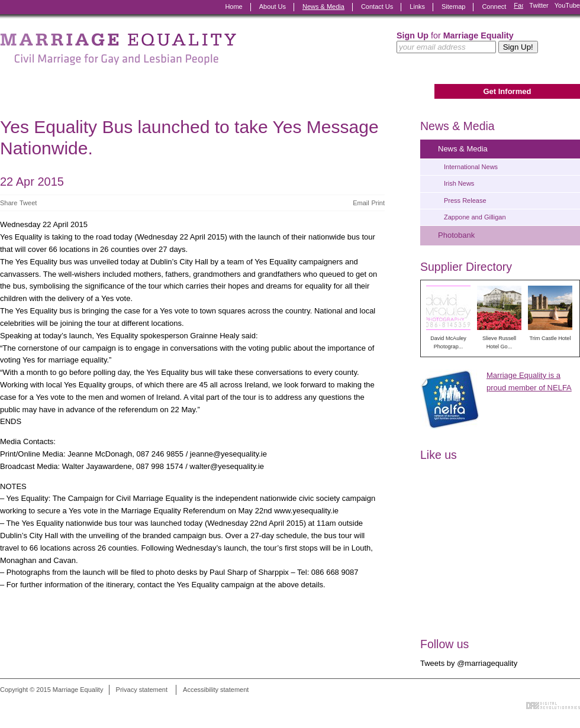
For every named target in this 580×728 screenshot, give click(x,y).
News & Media (323, 7)
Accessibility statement (216, 690)
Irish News (459, 183)
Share (9, 203)
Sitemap (453, 7)
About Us (273, 7)
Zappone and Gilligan (475, 217)
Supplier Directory (466, 267)
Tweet (28, 203)
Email (361, 203)
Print (378, 203)
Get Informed (507, 91)
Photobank (456, 235)
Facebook (518, 7)
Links (417, 7)
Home (233, 7)
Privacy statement (142, 690)
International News (471, 167)
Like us (439, 455)
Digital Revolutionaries (553, 706)
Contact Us (377, 7)
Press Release (465, 200)
